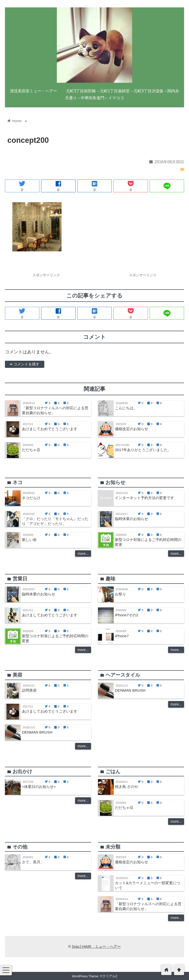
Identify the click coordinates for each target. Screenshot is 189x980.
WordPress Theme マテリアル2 (94, 976)
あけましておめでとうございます (50, 429)
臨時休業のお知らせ (132, 519)
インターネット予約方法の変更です (144, 498)
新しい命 (29, 540)
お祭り (120, 594)
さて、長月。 (33, 862)
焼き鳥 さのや (126, 787)
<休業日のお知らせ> (39, 787)
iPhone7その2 (127, 615)
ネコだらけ (31, 498)
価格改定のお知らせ (132, 429)
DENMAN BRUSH (37, 732)
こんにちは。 (126, 408)
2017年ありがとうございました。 (143, 450)
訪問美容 (29, 690)
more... (83, 554)
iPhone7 (122, 636)
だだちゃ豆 (31, 450)
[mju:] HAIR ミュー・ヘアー (96, 946)
